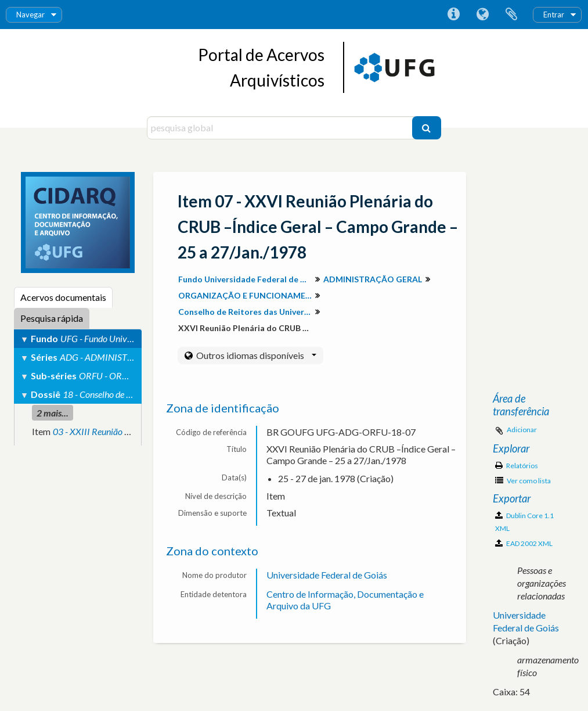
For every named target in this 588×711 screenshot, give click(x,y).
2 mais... (53, 413)
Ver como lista (523, 481)
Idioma (482, 15)
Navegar (30, 15)
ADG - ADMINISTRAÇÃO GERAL (123, 357)
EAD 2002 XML (524, 543)
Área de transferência (511, 15)
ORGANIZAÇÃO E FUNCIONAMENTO (246, 295)
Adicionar (522, 430)
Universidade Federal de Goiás (327, 575)
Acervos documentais (63, 297)
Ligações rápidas (453, 15)
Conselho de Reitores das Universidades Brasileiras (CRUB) (246, 312)
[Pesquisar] (427, 128)
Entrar (554, 15)
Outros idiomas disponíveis (255, 355)
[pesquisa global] (281, 128)
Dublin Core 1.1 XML (524, 522)
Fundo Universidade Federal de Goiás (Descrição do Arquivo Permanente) (246, 279)
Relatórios (517, 466)
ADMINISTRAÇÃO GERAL (373, 279)
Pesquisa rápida (52, 318)
